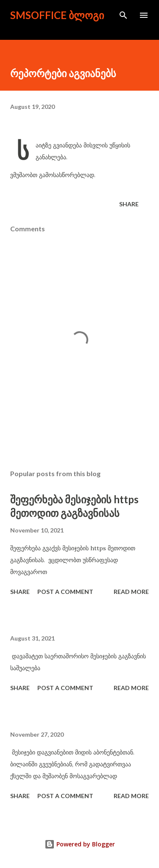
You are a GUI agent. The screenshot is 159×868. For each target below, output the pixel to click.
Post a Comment (65, 592)
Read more (131, 592)
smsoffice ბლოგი (57, 15)
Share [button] (129, 204)
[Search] (123, 15)
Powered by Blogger (80, 844)
